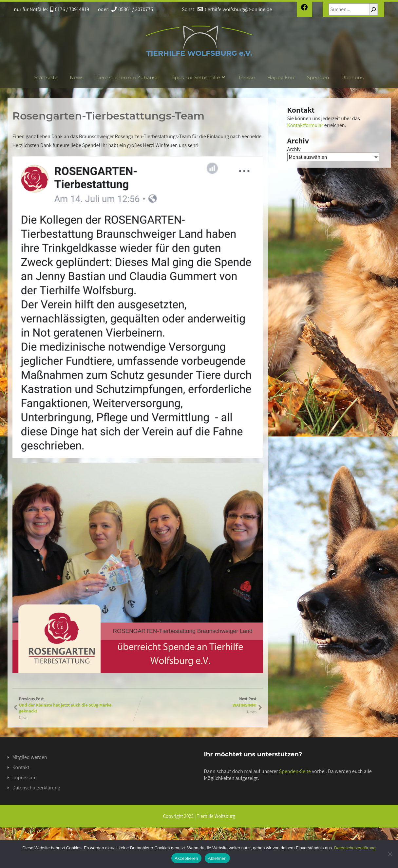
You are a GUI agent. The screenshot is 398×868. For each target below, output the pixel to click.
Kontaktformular (305, 125)
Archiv (294, 149)
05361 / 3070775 (132, 9)
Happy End (281, 77)
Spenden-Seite (295, 771)
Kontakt (21, 767)
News (77, 77)
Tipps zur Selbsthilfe (199, 77)
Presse (247, 77)
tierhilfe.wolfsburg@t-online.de (235, 9)
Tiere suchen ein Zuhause (127, 77)
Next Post (197, 702)
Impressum (25, 777)
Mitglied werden (30, 757)
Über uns (353, 77)
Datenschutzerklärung (36, 788)
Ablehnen (217, 858)
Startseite (46, 77)
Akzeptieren (186, 858)
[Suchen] (373, 9)
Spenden (318, 77)
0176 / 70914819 (70, 9)
